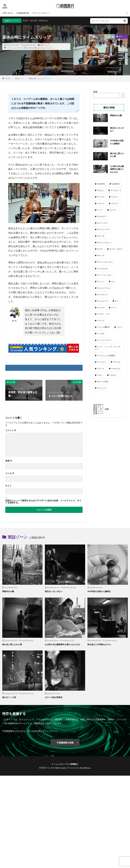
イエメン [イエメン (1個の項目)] (115, 198)
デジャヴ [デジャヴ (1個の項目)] (101, 308)
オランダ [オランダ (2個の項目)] (101, 237)
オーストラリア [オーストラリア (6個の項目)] (103, 230)
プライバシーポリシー (46, 13)
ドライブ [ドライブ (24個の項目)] (101, 321)
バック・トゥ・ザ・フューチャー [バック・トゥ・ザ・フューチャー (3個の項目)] (108, 348)
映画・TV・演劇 (101, 410)
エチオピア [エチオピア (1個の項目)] (102, 217)
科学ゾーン (98, 412)
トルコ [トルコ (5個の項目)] (119, 328)
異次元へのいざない (116, 130)
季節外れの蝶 (116, 115)
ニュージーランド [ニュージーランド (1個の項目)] (104, 341)
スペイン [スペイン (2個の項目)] (101, 282)
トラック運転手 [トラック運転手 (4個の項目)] (103, 328)
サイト (8, 486)
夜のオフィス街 (10, 697)
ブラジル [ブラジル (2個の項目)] (117, 363)
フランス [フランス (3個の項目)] (101, 369)
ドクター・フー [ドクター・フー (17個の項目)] (103, 315)
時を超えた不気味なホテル (100, 644)
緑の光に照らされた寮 (116, 155)
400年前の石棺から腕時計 (117, 142)
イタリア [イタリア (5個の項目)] (115, 204)
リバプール (19, 48)
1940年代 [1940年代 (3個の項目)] (101, 185)
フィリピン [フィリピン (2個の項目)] (102, 363)
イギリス (10, 48)
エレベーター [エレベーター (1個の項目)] (103, 224)
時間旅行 (74, 764)
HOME (8, 78)
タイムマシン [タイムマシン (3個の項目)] (103, 295)
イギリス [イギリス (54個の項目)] (101, 204)
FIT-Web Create (58, 767)
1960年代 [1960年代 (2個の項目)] (116, 185)
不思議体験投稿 (25, 13)
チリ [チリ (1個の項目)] (117, 302)
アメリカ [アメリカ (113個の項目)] (101, 198)
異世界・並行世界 (31, 21)
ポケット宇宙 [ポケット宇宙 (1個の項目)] (103, 382)
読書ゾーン (98, 414)
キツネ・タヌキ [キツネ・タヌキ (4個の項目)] (116, 250)
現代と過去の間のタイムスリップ (37, 48)
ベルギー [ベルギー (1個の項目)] (113, 376)
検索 (95, 92)
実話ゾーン (45, 45)
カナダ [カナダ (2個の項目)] (100, 250)
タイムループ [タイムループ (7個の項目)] (103, 302)
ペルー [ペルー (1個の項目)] (100, 376)
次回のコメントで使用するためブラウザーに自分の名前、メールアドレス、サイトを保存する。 (43, 502)
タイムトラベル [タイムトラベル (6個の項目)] (103, 289)
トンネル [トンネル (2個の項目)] (101, 334)
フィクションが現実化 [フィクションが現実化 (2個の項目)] (106, 356)
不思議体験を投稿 (65, 742)
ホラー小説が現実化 (54, 697)
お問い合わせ (9, 13)
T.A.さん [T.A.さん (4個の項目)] (100, 191)
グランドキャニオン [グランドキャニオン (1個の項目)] (105, 263)
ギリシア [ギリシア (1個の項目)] (101, 256)
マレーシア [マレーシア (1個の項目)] (102, 389)
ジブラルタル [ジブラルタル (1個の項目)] (103, 269)
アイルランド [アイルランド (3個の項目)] (116, 191)
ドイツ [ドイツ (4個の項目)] (114, 308)
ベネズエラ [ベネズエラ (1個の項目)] (116, 369)
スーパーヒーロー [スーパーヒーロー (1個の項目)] (104, 276)
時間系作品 (47, 21)
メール (10, 473)
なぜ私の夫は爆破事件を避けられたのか (116, 170)
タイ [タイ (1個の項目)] (113, 282)
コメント (11, 430)
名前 (9, 461)
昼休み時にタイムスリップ (39, 78)
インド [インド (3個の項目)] (100, 211)
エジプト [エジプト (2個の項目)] (113, 211)
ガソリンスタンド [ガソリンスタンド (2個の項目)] (104, 243)
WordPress (86, 767)
